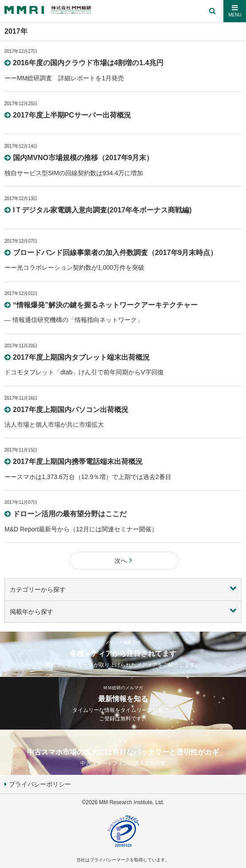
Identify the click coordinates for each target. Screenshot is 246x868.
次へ (124, 561)
